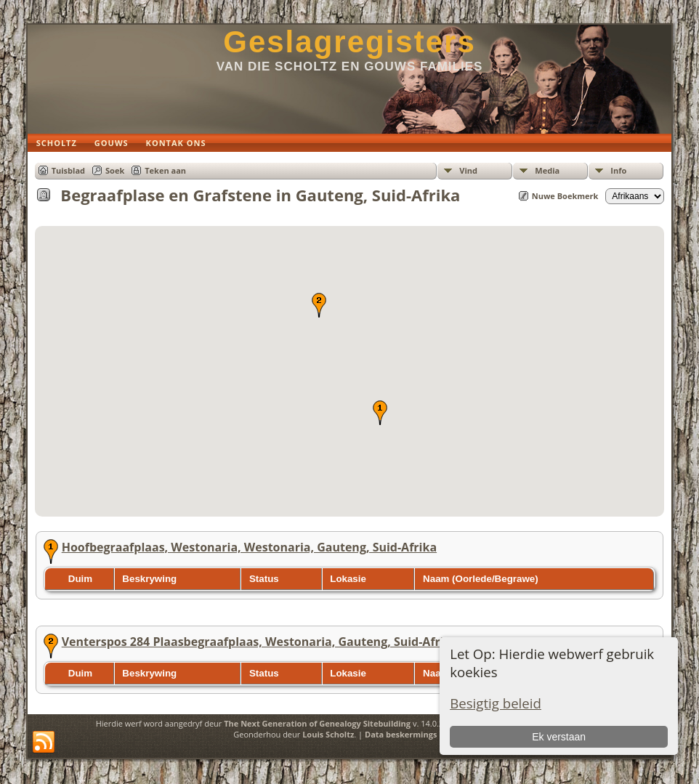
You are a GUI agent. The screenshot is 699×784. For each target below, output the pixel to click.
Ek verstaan (559, 737)
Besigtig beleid (496, 703)
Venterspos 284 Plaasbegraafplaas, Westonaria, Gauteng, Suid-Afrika (260, 642)
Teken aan (165, 170)
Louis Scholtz (328, 734)
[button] (380, 413)
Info (618, 170)
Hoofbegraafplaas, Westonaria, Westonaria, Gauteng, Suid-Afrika (249, 547)
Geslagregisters (349, 42)
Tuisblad (68, 170)
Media (547, 170)
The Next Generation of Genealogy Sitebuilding (317, 723)
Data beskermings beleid (414, 734)
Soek (115, 170)
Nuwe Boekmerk (565, 196)
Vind (468, 170)
